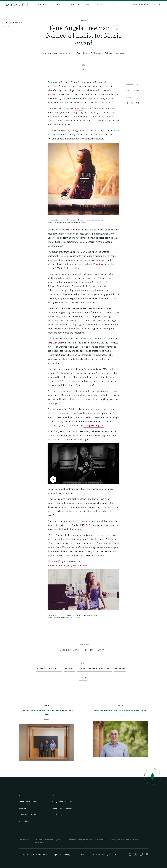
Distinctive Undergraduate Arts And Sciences (86, 840)
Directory (22, 808)
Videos (84, 20)
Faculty (69, 669)
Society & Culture (95, 650)
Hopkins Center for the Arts (94, 669)
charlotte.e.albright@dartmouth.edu (69, 565)
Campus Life (74, 5)
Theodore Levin (101, 264)
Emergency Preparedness (62, 802)
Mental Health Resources (62, 808)
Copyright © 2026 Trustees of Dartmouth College (38, 855)
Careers (55, 795)
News (100, 5)
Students (120, 669)
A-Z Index (81, 855)
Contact (22, 795)
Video (83, 678)
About (89, 5)
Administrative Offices (27, 802)
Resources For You (144, 5)
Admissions (41, 5)
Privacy (67, 855)
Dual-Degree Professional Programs (48, 840)
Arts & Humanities (71, 650)
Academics (58, 5)
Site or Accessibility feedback (104, 855)
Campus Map (24, 821)
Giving (111, 5)
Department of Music (49, 669)
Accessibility (57, 815)
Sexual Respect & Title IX (28, 815)
